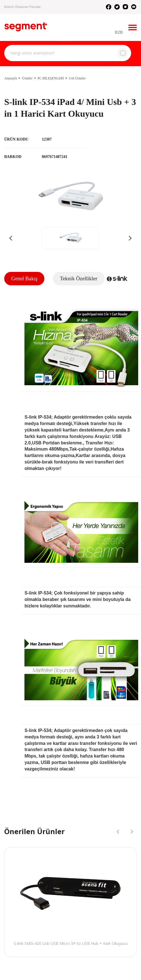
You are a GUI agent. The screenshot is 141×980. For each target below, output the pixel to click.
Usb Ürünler (77, 78)
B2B (119, 32)
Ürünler (27, 78)
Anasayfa (11, 78)
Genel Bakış (24, 278)
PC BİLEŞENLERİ (51, 78)
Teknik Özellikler (79, 278)
